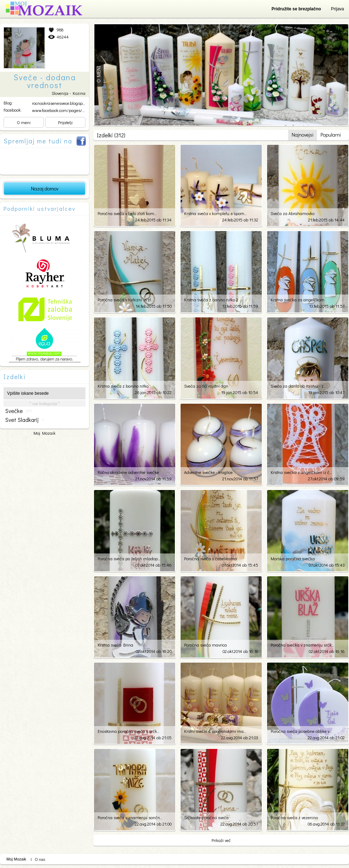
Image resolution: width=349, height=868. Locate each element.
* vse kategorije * (45, 403)
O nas (40, 859)
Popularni (331, 135)
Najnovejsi (303, 135)
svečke (19, 411)
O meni (24, 122)
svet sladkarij (25, 420)
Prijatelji (65, 122)
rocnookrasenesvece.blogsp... (58, 103)
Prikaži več (221, 840)
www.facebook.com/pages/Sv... (60, 110)
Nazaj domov (45, 188)
